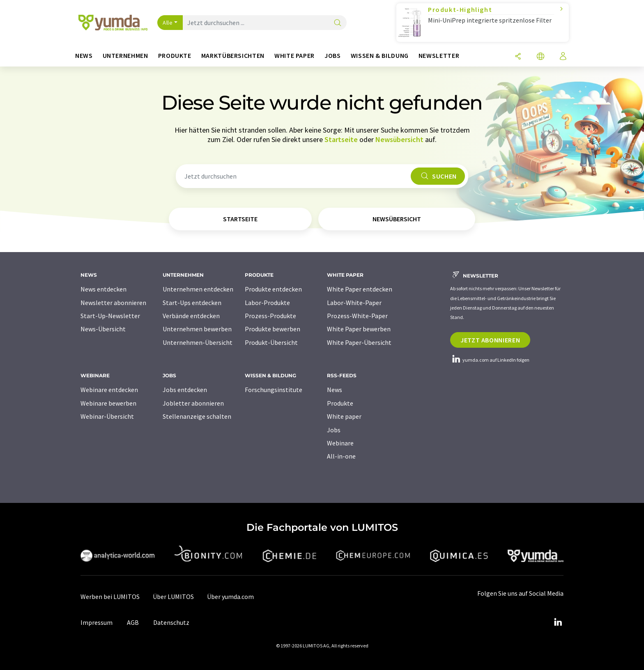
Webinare (340, 443)
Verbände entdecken (191, 316)
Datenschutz (171, 622)
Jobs (334, 430)
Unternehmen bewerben (197, 329)
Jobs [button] (333, 56)
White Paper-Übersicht (359, 342)
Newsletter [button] (439, 56)
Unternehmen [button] (125, 56)
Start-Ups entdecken (192, 303)
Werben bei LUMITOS (110, 597)
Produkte (340, 403)
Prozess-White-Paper (357, 316)
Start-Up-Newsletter (110, 316)
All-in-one (341, 456)
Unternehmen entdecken (198, 289)
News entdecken (103, 289)
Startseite (341, 139)
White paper (344, 416)
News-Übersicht (103, 329)
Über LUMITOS (173, 597)
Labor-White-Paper (354, 303)
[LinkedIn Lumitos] (558, 622)
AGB (133, 622)
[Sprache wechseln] (540, 57)
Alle (168, 23)
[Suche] (338, 23)
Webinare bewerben (108, 403)
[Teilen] (518, 57)
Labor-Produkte (267, 303)
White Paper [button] (294, 56)
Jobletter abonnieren (193, 403)
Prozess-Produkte (270, 316)
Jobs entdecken (185, 390)
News (335, 390)
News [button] (84, 56)
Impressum (97, 622)
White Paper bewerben (359, 329)
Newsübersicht (399, 139)
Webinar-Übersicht (107, 416)
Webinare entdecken (109, 390)
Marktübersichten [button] (233, 56)
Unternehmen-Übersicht (198, 342)
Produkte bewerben (273, 329)
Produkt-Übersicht (271, 342)
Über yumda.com (230, 597)
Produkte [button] (175, 56)
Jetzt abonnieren (490, 340)
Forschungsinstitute (274, 390)
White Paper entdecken (360, 289)
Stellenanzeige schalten (197, 416)
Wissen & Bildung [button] (380, 56)
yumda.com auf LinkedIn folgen (490, 360)
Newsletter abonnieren (113, 303)
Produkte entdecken (273, 289)
